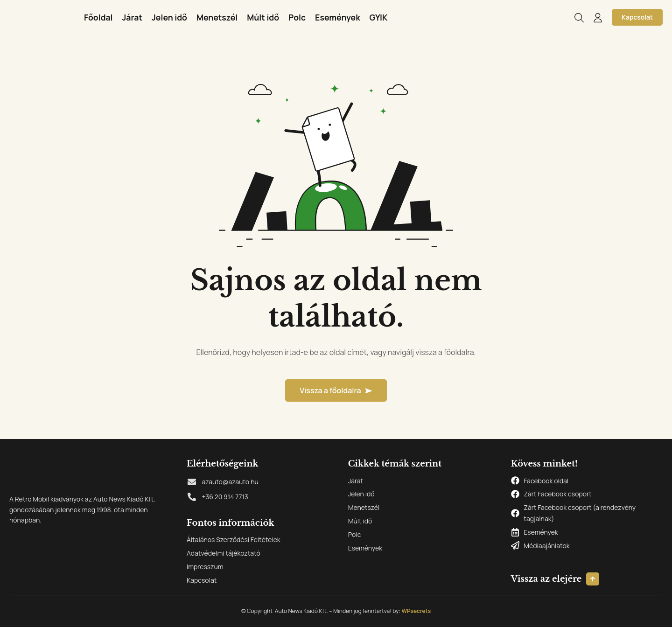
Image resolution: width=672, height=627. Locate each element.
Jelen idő (169, 17)
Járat (133, 17)
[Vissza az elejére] (593, 579)
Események (338, 17)
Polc (297, 17)
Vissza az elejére (546, 579)
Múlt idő (263, 17)
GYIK (379, 17)
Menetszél (217, 17)
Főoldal (98, 17)
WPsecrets (416, 611)
